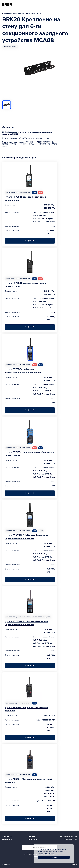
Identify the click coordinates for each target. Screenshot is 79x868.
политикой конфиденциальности (52, 852)
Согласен (54, 857)
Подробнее (30, 241)
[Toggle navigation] (76, 5)
